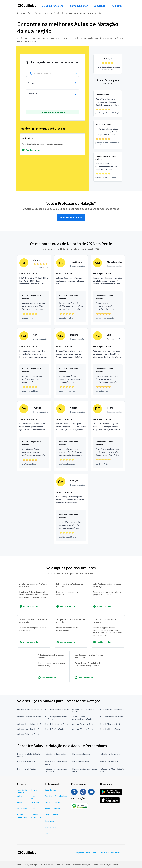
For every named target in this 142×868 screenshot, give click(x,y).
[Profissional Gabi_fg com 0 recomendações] (71, 509)
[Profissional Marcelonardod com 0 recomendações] (108, 290)
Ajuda (47, 833)
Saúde (33, 809)
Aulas (30, 13)
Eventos (34, 790)
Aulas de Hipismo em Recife (56, 724)
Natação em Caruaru (81, 754)
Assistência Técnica (22, 791)
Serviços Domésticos (36, 816)
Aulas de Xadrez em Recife (28, 734)
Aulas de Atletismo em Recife (30, 709)
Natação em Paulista (109, 761)
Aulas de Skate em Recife (110, 724)
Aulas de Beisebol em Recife (112, 709)
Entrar (117, 6)
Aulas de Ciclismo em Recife (29, 717)
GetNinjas (22, 13)
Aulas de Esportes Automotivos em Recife (82, 718)
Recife (61, 13)
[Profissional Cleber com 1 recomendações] (34, 290)
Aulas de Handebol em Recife (29, 724)
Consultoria (22, 809)
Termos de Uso (92, 853)
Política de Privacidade (110, 853)
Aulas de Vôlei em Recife (110, 729)
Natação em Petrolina (27, 769)
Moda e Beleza (34, 797)
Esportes (39, 13)
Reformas (35, 802)
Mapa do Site (50, 827)
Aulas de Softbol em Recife (28, 729)
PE (55, 13)
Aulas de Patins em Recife (83, 724)
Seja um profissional (53, 6)
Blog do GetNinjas (53, 815)
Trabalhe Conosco (53, 809)
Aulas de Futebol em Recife (111, 717)
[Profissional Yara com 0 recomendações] (108, 363)
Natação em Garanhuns (110, 754)
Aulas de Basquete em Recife (57, 709)
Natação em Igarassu (26, 761)
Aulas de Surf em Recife (55, 729)
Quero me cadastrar (71, 217)
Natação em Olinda (81, 761)
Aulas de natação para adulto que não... (84, 13)
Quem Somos (51, 790)
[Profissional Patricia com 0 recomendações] (34, 436)
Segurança (99, 6)
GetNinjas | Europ (52, 802)
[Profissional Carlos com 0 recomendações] (34, 363)
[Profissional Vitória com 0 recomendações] (71, 436)
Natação (48, 13)
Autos (20, 802)
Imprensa (80, 853)
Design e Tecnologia (22, 816)
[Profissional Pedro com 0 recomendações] (108, 436)
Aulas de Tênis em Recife (83, 729)
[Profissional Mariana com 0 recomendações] (71, 363)
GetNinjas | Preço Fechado (56, 796)
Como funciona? (79, 6)
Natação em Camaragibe (55, 754)
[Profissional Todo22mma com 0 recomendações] (71, 290)
